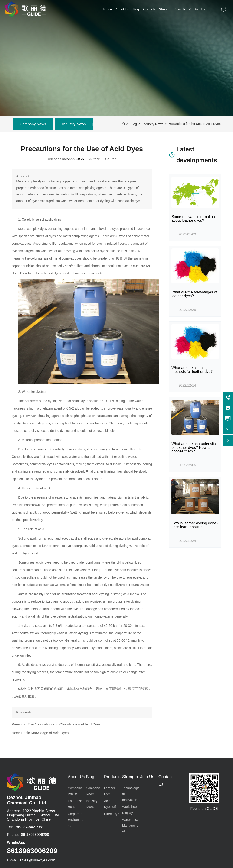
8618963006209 (32, 851)
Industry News (74, 124)
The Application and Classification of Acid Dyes (64, 724)
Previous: (19, 724)
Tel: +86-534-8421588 (25, 827)
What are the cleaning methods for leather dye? (192, 370)
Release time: (57, 159)
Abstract (23, 176)
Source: (111, 159)
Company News (33, 124)
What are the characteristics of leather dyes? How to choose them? (194, 447)
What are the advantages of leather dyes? (194, 294)
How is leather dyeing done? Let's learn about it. (195, 525)
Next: (16, 733)
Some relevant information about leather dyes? (193, 219)
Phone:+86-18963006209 (28, 835)
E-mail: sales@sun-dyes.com (31, 860)
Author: (95, 159)
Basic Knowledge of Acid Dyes (45, 733)
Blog (134, 124)
